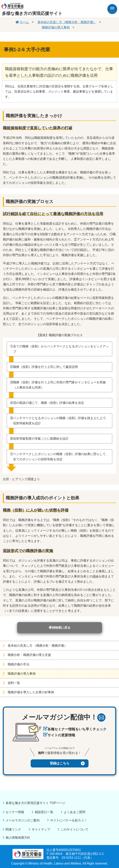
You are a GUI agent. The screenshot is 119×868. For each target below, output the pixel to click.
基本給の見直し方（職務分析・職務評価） (67, 22)
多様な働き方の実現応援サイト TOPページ (35, 803)
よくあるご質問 (74, 812)
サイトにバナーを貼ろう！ (69, 820)
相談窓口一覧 (44, 812)
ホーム (24, 22)
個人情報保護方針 (18, 838)
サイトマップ (41, 829)
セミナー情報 (15, 812)
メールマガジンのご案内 (23, 820)
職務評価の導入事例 (56, 27)
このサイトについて (74, 829)
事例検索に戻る (60, 628)
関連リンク (13, 829)
